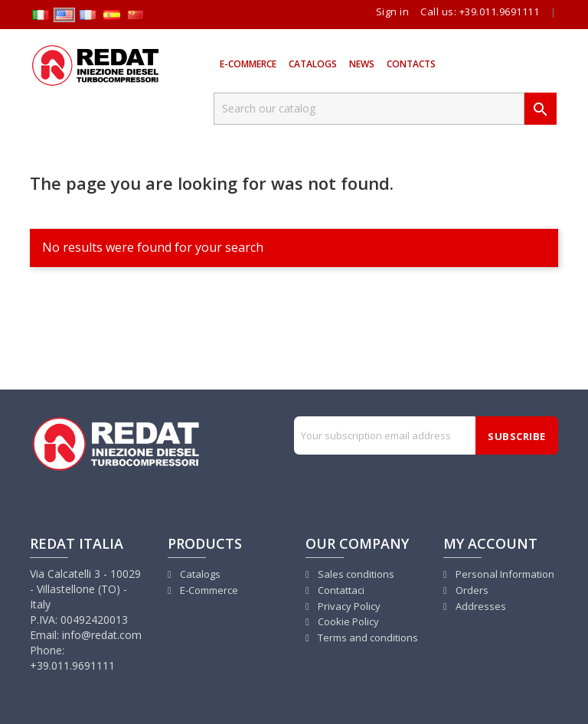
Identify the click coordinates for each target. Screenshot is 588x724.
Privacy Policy (348, 606)
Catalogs (313, 64)
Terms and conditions (367, 638)
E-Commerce (248, 64)
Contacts (411, 64)
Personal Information (504, 574)
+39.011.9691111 (500, 11)
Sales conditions (355, 574)
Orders (471, 590)
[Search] (369, 109)
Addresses (480, 606)
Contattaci (340, 590)
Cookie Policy (347, 621)
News (362, 64)
